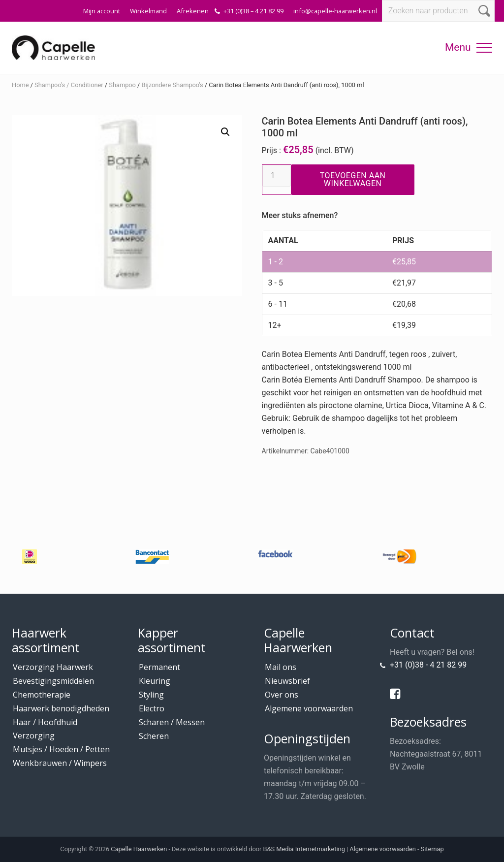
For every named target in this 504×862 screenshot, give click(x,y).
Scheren (154, 736)
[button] (484, 48)
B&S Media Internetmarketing (304, 849)
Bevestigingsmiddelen (53, 681)
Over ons (282, 695)
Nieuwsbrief (287, 681)
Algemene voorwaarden (309, 708)
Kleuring (155, 681)
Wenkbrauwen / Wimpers (60, 763)
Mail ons (281, 667)
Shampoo (122, 85)
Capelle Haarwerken (139, 849)
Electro (152, 708)
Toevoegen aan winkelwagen (353, 179)
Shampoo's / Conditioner (69, 85)
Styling (151, 695)
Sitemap (432, 849)
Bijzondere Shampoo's (173, 85)
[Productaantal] (277, 176)
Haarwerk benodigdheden (61, 708)
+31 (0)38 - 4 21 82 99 (428, 665)
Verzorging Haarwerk (53, 667)
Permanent (159, 667)
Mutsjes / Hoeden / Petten (61, 749)
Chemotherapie (42, 695)
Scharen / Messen (172, 722)
